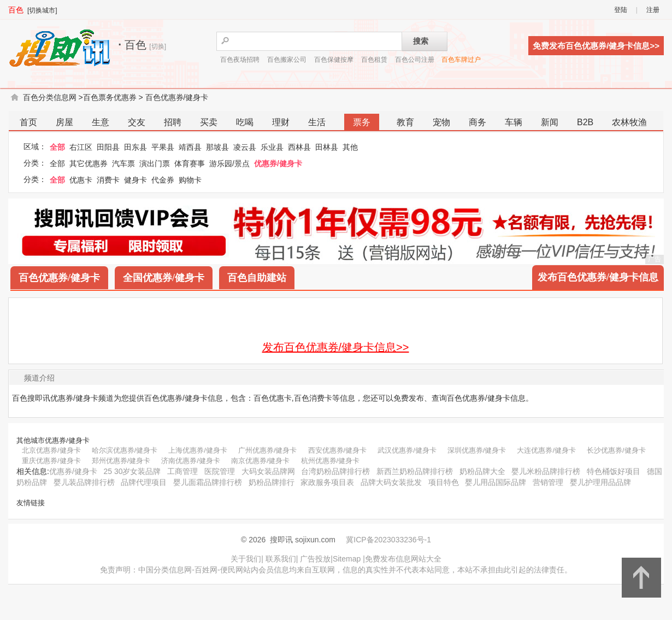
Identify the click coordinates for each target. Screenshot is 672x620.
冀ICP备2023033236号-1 (388, 540)
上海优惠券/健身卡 (198, 450)
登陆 (621, 10)
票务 (362, 122)
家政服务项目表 (327, 482)
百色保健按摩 (334, 60)
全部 (57, 147)
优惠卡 (81, 180)
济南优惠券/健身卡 (191, 461)
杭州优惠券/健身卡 (331, 461)
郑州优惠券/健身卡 (121, 461)
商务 (478, 122)
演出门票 (155, 163)
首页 (28, 122)
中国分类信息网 (165, 570)
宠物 (441, 122)
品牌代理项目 (144, 482)
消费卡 (108, 180)
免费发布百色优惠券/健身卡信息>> (596, 46)
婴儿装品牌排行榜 (84, 482)
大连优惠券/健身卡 (546, 450)
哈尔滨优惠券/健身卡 (125, 450)
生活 (317, 122)
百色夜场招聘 (240, 60)
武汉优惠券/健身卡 (407, 450)
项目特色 (444, 482)
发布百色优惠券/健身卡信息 (598, 277)
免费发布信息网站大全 (403, 559)
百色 (16, 10)
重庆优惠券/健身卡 (51, 461)
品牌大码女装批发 (391, 482)
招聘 (173, 122)
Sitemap (347, 559)
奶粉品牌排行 (272, 482)
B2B (585, 122)
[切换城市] (42, 10)
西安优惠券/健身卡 (338, 450)
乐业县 (272, 147)
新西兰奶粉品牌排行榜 (415, 471)
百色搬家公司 (287, 60)
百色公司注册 (415, 60)
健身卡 (135, 180)
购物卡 (190, 180)
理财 (281, 122)
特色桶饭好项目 (614, 471)
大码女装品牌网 (268, 471)
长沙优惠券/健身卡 (616, 450)
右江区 (81, 147)
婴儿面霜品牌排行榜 (208, 482)
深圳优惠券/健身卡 (477, 450)
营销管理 (548, 482)
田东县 (135, 147)
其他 (350, 147)
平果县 (163, 147)
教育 (405, 122)
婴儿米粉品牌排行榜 (546, 471)
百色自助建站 (257, 278)
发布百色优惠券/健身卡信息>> (336, 347)
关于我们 (246, 559)
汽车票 (123, 163)
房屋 (64, 122)
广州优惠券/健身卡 (268, 450)
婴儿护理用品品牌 (600, 482)
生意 (101, 122)
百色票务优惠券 (110, 97)
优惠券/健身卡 (278, 163)
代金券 (163, 180)
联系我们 (281, 559)
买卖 (209, 122)
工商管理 (182, 471)
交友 (137, 122)
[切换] (158, 46)
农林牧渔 (629, 122)
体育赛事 (190, 163)
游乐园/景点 (229, 163)
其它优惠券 (89, 163)
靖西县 (190, 147)
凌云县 (245, 147)
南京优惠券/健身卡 (261, 461)
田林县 (327, 147)
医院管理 (220, 471)
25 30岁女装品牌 (132, 471)
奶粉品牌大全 (482, 471)
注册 (653, 10)
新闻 (550, 122)
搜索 (421, 41)
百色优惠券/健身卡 (177, 97)
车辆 (514, 122)
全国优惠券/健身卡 (164, 278)
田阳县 (108, 147)
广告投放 (315, 559)
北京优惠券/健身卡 (51, 450)
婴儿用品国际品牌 (496, 482)
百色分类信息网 (50, 97)
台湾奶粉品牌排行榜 (335, 471)
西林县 (299, 147)
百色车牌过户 (461, 60)
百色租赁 (374, 60)
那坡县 (217, 147)
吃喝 (245, 122)
